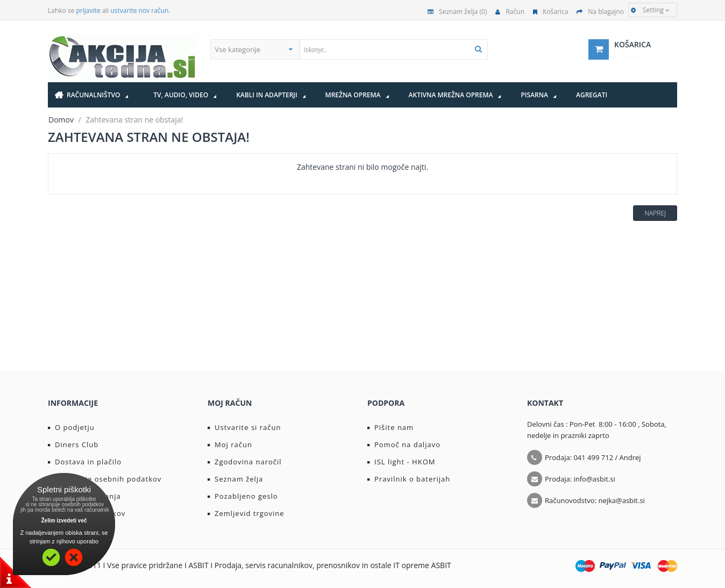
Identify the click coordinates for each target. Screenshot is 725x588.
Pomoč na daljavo (404, 444)
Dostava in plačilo (85, 462)
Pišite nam (390, 427)
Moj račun (230, 444)
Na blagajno (600, 12)
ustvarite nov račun (140, 10)
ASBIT (441, 565)
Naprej (655, 213)
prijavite (88, 10)
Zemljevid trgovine (246, 513)
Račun (510, 12)
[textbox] (394, 49)
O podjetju (71, 427)
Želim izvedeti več (64, 521)
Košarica (550, 12)
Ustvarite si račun (244, 427)
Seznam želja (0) (457, 12)
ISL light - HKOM (401, 462)
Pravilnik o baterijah (409, 479)
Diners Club (73, 444)
